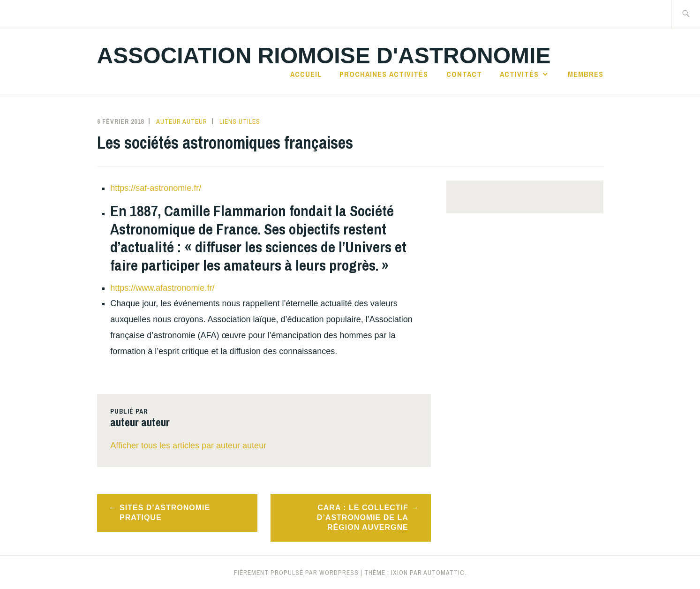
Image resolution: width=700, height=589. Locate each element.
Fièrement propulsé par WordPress (296, 573)
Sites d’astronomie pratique (165, 513)
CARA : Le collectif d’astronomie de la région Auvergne (363, 517)
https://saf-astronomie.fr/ (157, 188)
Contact (464, 74)
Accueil (306, 74)
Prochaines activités (384, 74)
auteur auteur (182, 121)
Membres (586, 74)
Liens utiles (240, 121)
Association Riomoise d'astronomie (324, 56)
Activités (519, 74)
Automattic (444, 573)
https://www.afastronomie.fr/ (162, 288)
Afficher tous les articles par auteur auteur (188, 446)
